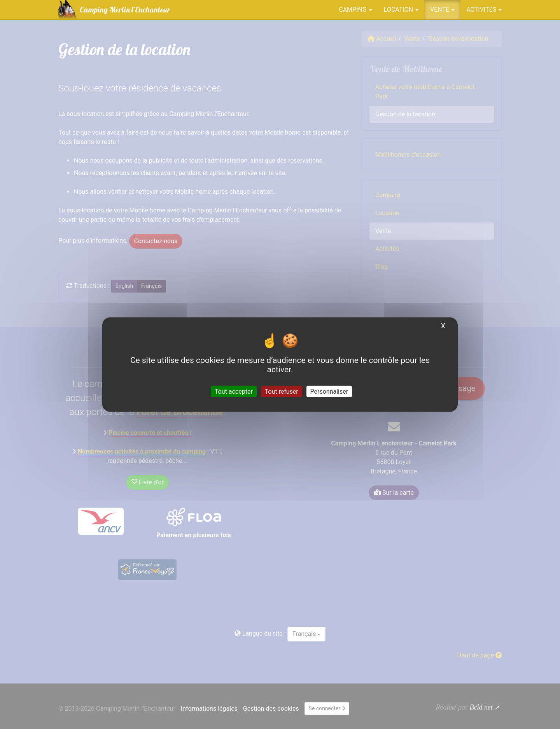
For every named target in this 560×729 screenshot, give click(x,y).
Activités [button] (484, 10)
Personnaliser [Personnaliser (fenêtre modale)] (329, 391)
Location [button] (401, 10)
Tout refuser (282, 391)
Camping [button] (355, 10)
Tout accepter (234, 391)
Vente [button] (442, 10)
